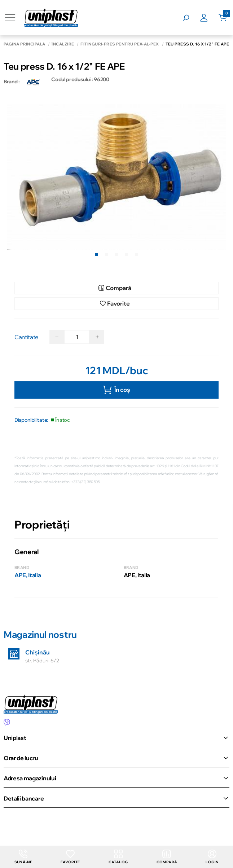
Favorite (70, 857)
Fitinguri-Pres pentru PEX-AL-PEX (120, 44)
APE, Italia (28, 575)
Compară (167, 857)
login (212, 857)
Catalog (118, 857)
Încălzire (63, 44)
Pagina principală (24, 44)
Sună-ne (23, 857)
